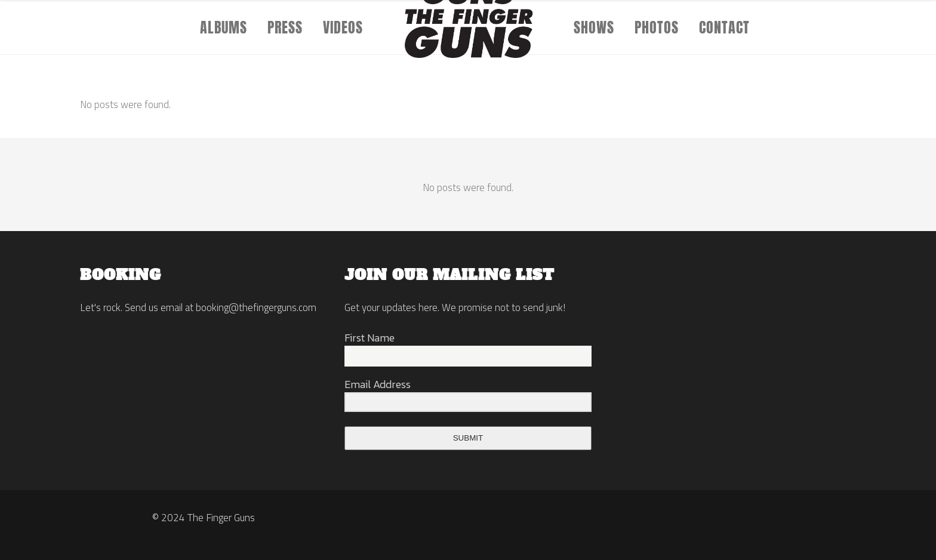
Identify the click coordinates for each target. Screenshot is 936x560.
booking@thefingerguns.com (256, 307)
